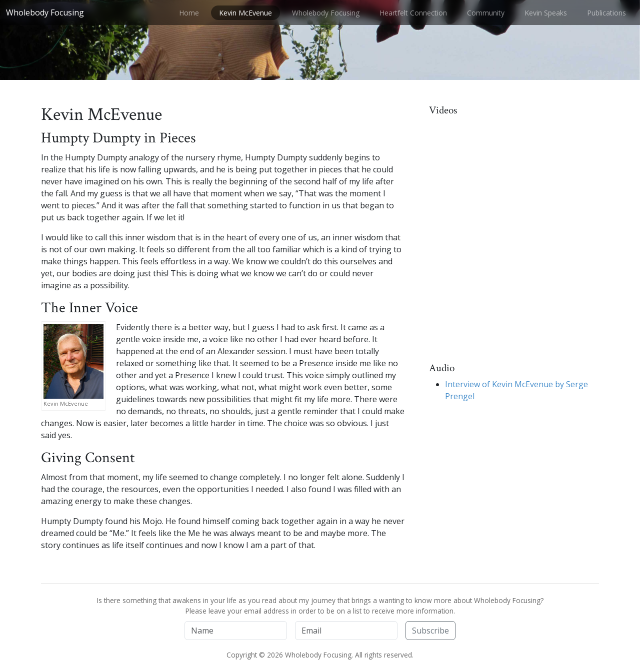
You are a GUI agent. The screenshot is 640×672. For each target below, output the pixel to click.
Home (189, 13)
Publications (606, 13)
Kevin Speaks (546, 13)
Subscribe (430, 631)
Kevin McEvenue (245, 13)
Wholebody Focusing (45, 12)
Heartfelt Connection (413, 13)
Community (486, 13)
